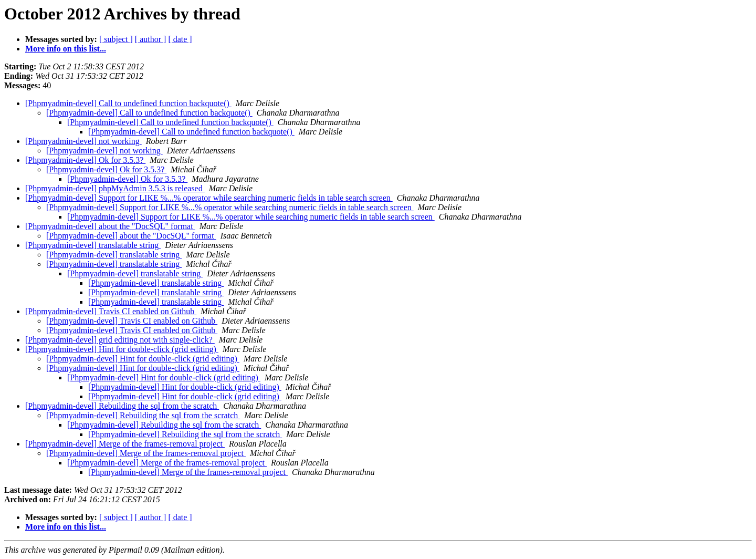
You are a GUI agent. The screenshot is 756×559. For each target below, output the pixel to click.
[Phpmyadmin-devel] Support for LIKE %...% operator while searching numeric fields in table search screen (209, 198)
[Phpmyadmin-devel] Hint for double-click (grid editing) (122, 349)
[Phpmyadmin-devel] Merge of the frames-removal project (125, 444)
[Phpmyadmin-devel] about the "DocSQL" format (110, 226)
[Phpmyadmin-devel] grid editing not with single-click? (120, 340)
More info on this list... (66, 49)
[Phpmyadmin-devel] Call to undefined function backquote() (128, 103)
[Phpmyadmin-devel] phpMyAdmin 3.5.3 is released (115, 188)
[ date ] (180, 39)
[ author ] (151, 39)
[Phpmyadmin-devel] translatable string (93, 245)
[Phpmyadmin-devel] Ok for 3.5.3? (85, 160)
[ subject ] (116, 39)
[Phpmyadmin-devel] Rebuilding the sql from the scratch (122, 406)
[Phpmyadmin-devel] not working (83, 141)
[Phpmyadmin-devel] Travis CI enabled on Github (111, 311)
